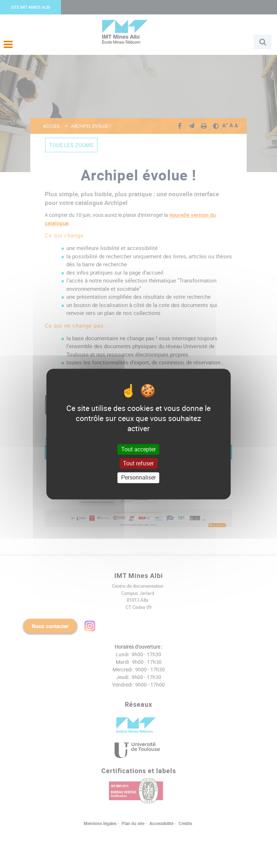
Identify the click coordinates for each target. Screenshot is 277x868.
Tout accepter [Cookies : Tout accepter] (138, 449)
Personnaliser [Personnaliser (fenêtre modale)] (138, 478)
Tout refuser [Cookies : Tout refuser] (138, 463)
